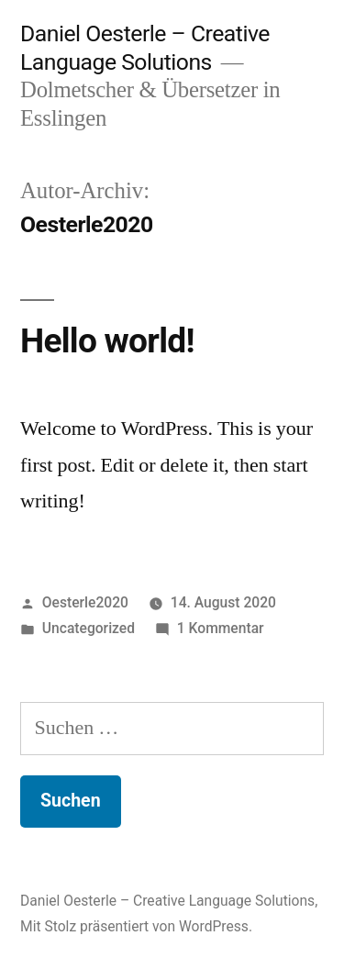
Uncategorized (89, 628)
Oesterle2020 (85, 602)
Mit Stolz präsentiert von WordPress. (136, 926)
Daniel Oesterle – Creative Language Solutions (145, 48)
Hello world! (107, 341)
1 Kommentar (221, 628)
